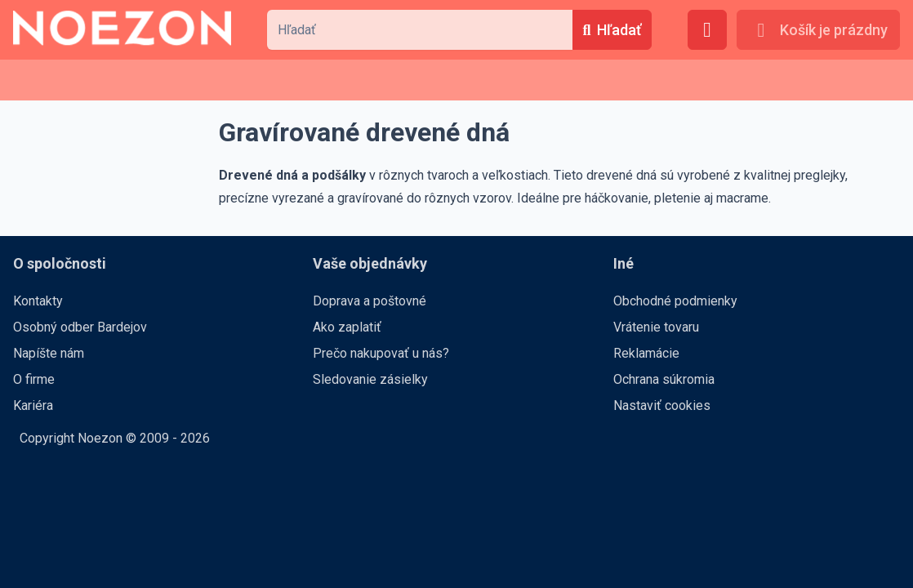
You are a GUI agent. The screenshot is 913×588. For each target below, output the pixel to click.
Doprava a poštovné (370, 301)
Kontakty (38, 301)
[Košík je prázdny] (818, 30)
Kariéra (33, 405)
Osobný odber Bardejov (80, 327)
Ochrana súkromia (664, 379)
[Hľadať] (612, 30)
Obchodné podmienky (675, 301)
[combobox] (420, 30)
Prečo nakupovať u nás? (381, 353)
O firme (34, 379)
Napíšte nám (49, 353)
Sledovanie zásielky (370, 379)
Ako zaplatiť (347, 327)
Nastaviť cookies (662, 405)
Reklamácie (646, 353)
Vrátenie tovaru (656, 327)
